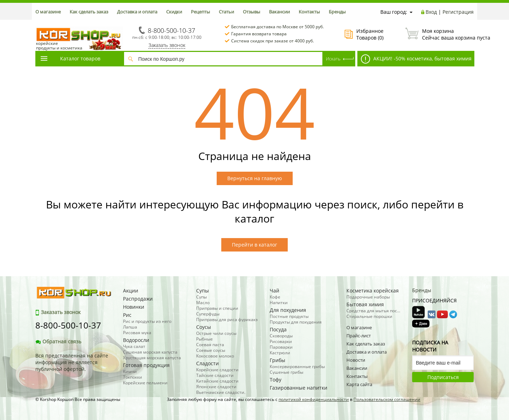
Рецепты (200, 12)
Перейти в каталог (255, 245)
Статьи (226, 12)
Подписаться (443, 377)
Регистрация (458, 12)
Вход (431, 12)
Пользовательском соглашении (387, 399)
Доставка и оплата (137, 12)
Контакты (309, 12)
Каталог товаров (70, 58)
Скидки (174, 12)
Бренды (337, 12)
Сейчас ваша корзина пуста (440, 34)
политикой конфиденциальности (314, 399)
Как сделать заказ (89, 12)
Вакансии (279, 12)
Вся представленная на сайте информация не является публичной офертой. (72, 362)
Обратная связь (58, 341)
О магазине (48, 12)
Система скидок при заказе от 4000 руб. (273, 41)
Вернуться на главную (255, 178)
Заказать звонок (167, 45)
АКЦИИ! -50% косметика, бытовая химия (416, 59)
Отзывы (251, 12)
